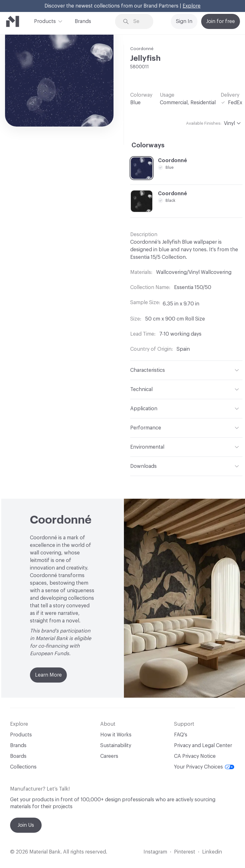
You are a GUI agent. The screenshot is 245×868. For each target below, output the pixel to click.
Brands (83, 21)
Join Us (26, 825)
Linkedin (212, 852)
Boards (18, 756)
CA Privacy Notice (195, 756)
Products (45, 21)
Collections (23, 767)
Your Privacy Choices (204, 767)
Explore (192, 6)
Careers (109, 756)
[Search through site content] (139, 22)
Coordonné (142, 49)
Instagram (155, 852)
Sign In (184, 21)
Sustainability (116, 746)
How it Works (116, 735)
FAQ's (181, 735)
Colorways (148, 145)
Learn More (48, 675)
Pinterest (185, 852)
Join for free (221, 21)
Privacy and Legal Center (203, 746)
